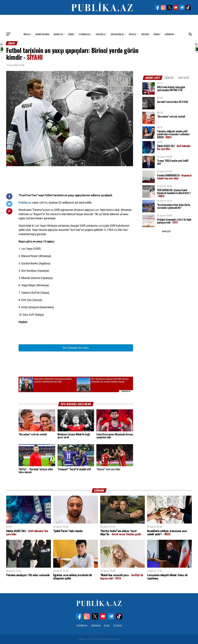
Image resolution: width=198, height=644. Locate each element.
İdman (157, 34)
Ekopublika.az (117, 34)
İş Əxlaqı (118, 625)
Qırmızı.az (58, 34)
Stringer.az (85, 34)
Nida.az (27, 34)
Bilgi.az (133, 34)
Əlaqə (107, 625)
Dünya (71, 34)
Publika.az (25, 203)
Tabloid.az (100, 34)
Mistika (145, 34)
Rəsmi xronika (42, 34)
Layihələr (169, 34)
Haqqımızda (82, 625)
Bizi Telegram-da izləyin (76, 348)
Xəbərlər (96, 625)
